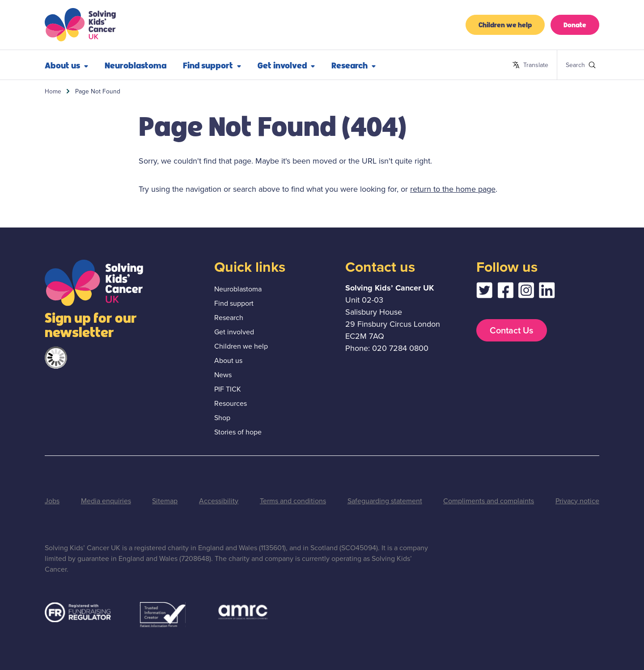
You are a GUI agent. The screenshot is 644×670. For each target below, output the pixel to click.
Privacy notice (577, 501)
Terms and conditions (293, 501)
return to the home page (453, 189)
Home (53, 91)
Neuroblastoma (136, 65)
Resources (231, 403)
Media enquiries (106, 501)
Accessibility (219, 501)
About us (66, 65)
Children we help (505, 24)
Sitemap (165, 501)
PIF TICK (228, 389)
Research (354, 65)
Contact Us (511, 330)
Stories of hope (238, 432)
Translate (530, 65)
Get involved (286, 65)
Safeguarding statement (385, 501)
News (223, 375)
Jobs (52, 501)
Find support (212, 65)
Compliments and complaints (489, 501)
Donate (575, 24)
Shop (222, 418)
